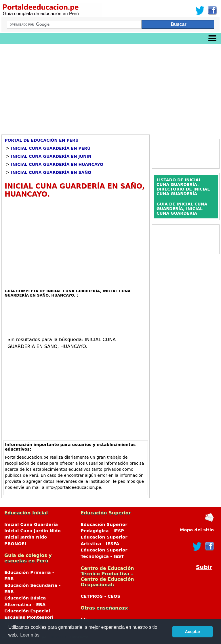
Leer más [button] (30, 635)
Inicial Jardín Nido (26, 537)
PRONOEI (15, 544)
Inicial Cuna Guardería (31, 524)
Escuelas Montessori (29, 617)
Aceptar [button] (193, 632)
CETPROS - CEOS (100, 596)
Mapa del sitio (197, 530)
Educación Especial (27, 611)
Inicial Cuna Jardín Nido (33, 531)
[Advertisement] (110, 87)
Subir (204, 567)
